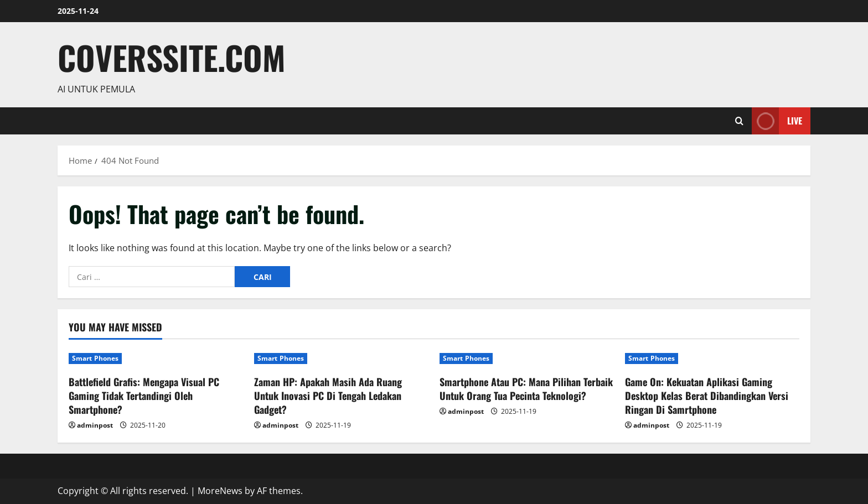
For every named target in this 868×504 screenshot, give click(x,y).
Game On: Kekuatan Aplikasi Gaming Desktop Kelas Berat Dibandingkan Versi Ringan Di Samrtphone (707, 396)
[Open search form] (739, 121)
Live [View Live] (777, 121)
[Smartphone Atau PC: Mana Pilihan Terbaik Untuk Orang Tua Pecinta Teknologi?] (527, 358)
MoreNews (220, 491)
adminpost (95, 425)
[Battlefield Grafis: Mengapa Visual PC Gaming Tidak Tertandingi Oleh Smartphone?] (156, 358)
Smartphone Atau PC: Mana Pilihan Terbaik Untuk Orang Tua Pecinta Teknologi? (526, 389)
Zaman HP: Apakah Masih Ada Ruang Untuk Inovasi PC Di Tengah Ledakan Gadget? (328, 396)
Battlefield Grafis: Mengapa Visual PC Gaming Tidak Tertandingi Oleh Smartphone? (144, 396)
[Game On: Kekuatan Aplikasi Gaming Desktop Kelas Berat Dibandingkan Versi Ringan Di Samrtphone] (712, 358)
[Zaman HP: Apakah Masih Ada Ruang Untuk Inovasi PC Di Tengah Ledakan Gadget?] (341, 358)
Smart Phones (95, 358)
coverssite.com (172, 57)
